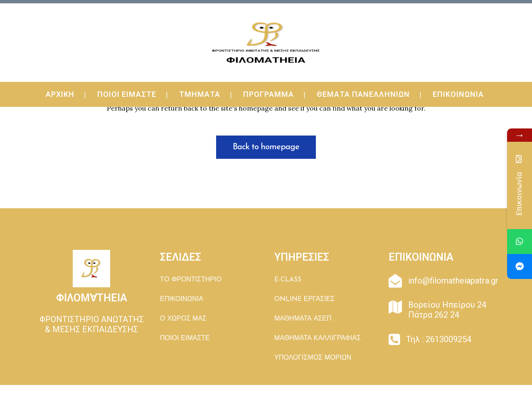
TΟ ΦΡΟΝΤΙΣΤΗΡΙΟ (191, 280)
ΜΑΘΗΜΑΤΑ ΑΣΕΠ (303, 319)
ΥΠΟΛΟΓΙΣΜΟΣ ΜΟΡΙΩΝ (313, 358)
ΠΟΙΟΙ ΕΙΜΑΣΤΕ (185, 338)
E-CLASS (288, 280)
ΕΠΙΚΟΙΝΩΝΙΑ (182, 299)
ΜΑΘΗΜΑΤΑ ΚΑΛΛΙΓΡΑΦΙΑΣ (318, 338)
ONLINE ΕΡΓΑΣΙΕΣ (304, 299)
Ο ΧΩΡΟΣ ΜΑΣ (183, 319)
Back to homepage (266, 147)
